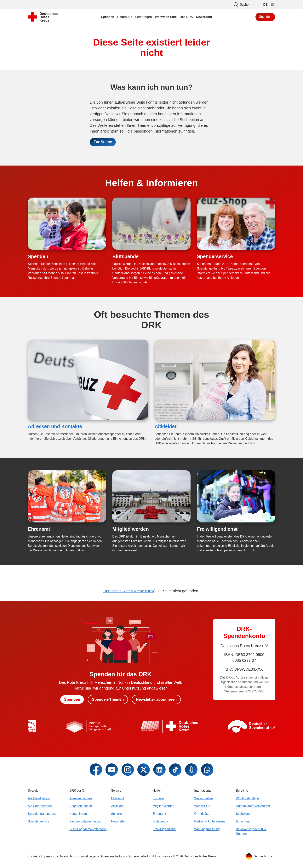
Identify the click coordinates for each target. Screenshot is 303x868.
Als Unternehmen (40, 806)
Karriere (158, 798)
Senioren (117, 814)
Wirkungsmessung (207, 829)
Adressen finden (81, 798)
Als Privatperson (39, 798)
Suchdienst (244, 814)
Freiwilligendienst (217, 529)
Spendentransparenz (42, 814)
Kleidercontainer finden (85, 821)
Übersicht (118, 798)
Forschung (243, 821)
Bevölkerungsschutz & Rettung (251, 831)
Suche (241, 5)
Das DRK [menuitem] (186, 17)
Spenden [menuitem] (108, 17)
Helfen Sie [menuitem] (125, 17)
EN (273, 5)
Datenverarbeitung (112, 856)
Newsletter (118, 821)
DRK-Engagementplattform (88, 829)
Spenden (265, 17)
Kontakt (33, 856)
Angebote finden (81, 806)
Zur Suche (103, 142)
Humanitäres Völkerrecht (253, 806)
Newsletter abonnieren (157, 699)
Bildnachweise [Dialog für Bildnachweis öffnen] (160, 856)
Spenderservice (215, 256)
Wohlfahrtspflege (248, 798)
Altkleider (166, 427)
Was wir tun (202, 806)
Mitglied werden (131, 529)
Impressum (49, 856)
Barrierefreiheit (138, 856)
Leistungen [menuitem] (143, 17)
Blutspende (125, 256)
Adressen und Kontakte (55, 427)
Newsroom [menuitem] (204, 17)
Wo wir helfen (204, 798)
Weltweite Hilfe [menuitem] (166, 17)
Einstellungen (88, 856)
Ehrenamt (39, 529)
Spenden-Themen (108, 699)
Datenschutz (67, 856)
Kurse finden (78, 814)
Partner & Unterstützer (210, 821)
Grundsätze (202, 814)
